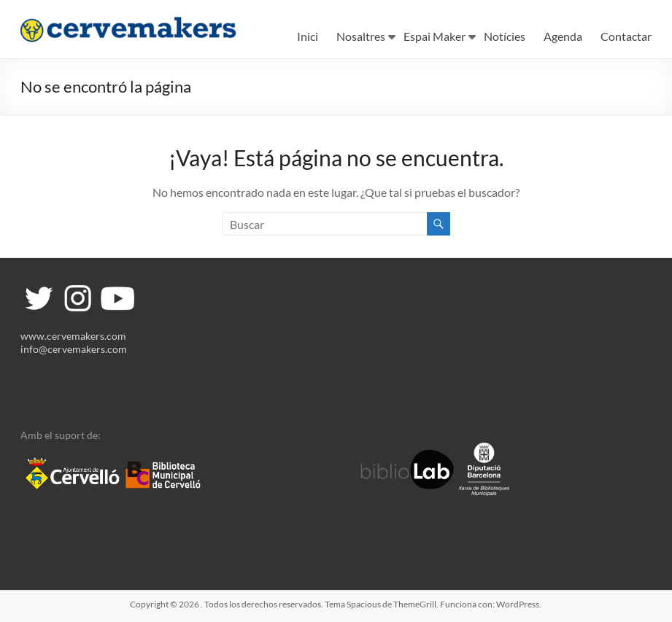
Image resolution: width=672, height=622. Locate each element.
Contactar (626, 36)
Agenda (563, 36)
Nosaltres (361, 36)
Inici (308, 36)
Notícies (505, 36)
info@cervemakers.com (74, 349)
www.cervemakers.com (73, 336)
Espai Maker (435, 36)
